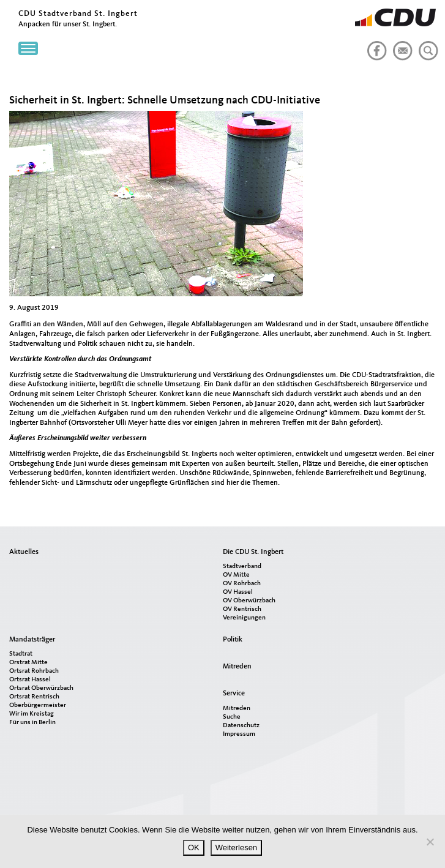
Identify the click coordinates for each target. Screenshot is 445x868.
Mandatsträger (32, 640)
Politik (233, 640)
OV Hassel (238, 592)
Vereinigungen (244, 618)
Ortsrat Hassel (30, 680)
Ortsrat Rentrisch (34, 697)
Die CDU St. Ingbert (253, 552)
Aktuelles (24, 552)
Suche (232, 717)
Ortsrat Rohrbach (34, 671)
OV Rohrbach (242, 584)
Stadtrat (21, 654)
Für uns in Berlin (32, 723)
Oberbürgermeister (38, 705)
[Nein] (430, 842)
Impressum (239, 734)
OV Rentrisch (242, 609)
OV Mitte (236, 575)
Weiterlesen (236, 847)
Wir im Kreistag (32, 714)
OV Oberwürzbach (249, 601)
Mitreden (237, 667)
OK (194, 847)
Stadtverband (242, 567)
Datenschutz (241, 726)
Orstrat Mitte (28, 663)
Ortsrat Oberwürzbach (41, 688)
